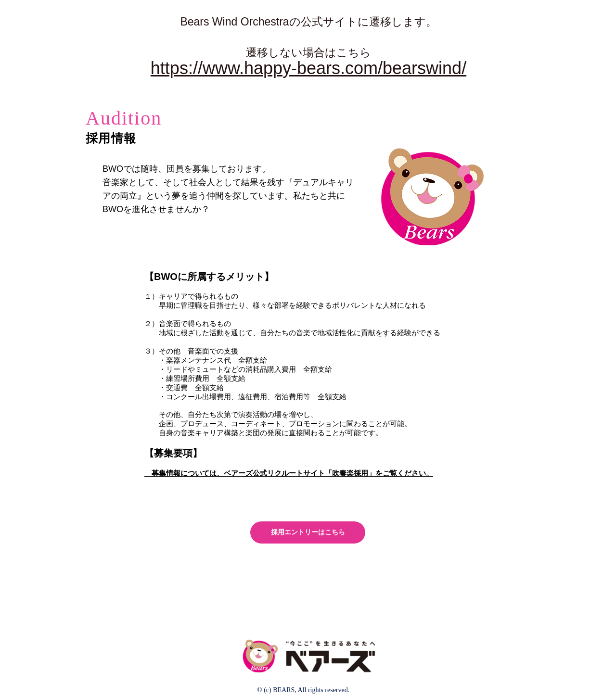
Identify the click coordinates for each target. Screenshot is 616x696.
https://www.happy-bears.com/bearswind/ (308, 68)
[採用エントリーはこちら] (308, 532)
